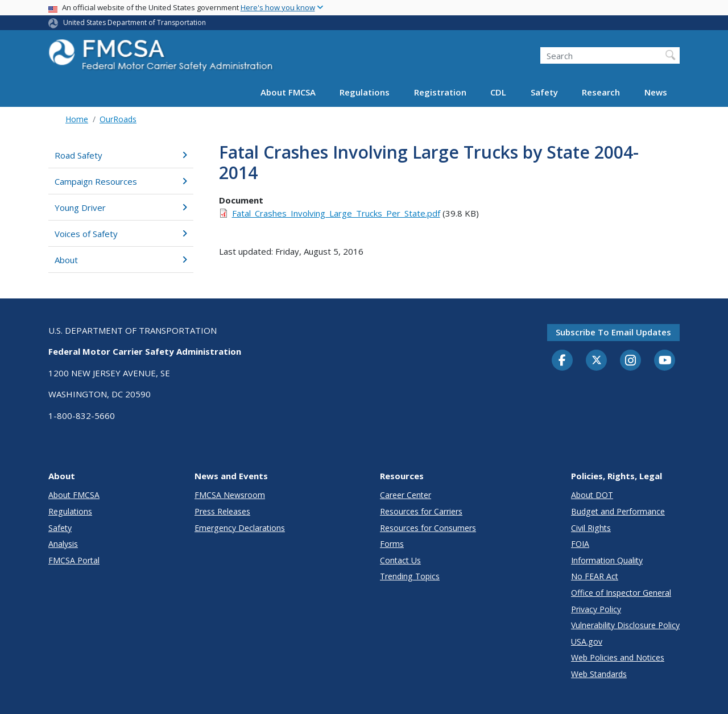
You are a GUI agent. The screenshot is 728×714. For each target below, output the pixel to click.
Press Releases (222, 511)
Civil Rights (591, 528)
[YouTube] (665, 361)
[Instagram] (631, 362)
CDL (498, 92)
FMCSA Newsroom (230, 495)
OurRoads (118, 119)
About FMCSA (288, 92)
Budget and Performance (618, 511)
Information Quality (607, 560)
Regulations (365, 92)
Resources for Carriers (421, 511)
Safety (544, 92)
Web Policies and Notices (618, 657)
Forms (392, 544)
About (121, 260)
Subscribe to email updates (613, 332)
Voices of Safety (121, 234)
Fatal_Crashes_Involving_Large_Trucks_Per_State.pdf (336, 213)
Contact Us (400, 560)
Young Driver (121, 207)
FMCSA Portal (74, 560)
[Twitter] (597, 360)
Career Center (406, 495)
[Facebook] (562, 361)
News (656, 92)
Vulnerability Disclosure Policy (625, 625)
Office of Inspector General (621, 593)
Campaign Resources (121, 181)
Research (601, 92)
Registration (440, 92)
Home (77, 119)
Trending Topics (410, 576)
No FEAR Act (595, 576)
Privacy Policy (596, 609)
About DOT (592, 495)
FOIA (580, 544)
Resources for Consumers (428, 528)
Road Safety (121, 155)
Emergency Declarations (240, 528)
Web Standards (599, 674)
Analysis (63, 544)
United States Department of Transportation (135, 22)
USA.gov (587, 642)
